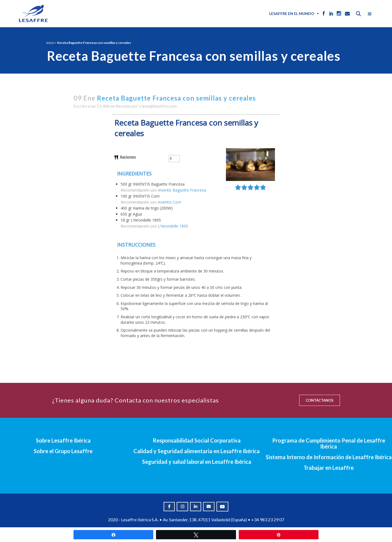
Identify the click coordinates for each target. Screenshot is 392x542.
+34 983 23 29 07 (268, 520)
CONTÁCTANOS (320, 400)
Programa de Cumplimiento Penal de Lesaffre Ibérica (329, 443)
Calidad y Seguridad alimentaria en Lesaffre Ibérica (197, 451)
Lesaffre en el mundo (292, 13)
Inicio (50, 43)
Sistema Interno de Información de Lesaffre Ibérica (329, 457)
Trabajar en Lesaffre (329, 468)
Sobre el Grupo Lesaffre (63, 451)
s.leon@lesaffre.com (158, 106)
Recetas (123, 106)
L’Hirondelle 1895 (173, 226)
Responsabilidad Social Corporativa (197, 440)
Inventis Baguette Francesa (182, 190)
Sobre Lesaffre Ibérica (63, 440)
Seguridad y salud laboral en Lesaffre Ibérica (197, 462)
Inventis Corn (169, 202)
